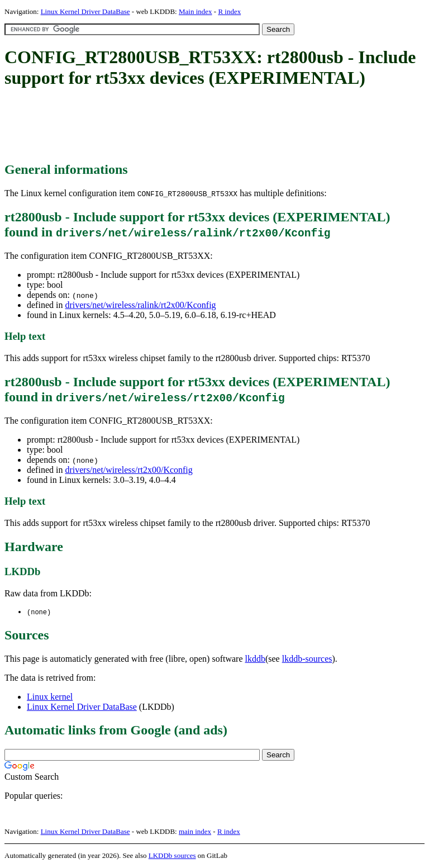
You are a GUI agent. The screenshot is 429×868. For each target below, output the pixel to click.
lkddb (255, 659)
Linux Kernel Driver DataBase (85, 11)
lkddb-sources (307, 659)
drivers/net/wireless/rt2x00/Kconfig (128, 470)
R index (229, 11)
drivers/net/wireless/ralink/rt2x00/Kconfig (140, 305)
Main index (196, 11)
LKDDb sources (172, 856)
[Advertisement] (208, 126)
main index (195, 832)
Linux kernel (50, 697)
